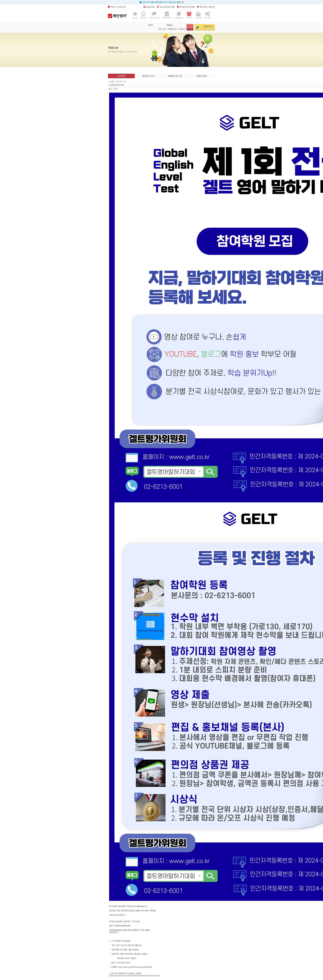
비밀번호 (170, 25)
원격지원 (208, 15)
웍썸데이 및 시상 (175, 76)
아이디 (151, 25)
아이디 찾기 (162, 29)
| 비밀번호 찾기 (172, 29)
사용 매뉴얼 (179, 15)
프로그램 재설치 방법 (166, 7)
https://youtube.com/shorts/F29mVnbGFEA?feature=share (134, 976)
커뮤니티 (189, 15)
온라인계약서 (167, 15)
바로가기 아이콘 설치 (117, 7)
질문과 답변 (202, 76)
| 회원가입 (182, 29)
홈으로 (135, 15)
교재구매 (198, 15)
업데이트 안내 (148, 76)
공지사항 (121, 76)
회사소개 (143, 15)
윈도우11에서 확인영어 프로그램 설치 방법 (160, 2)
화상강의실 (149, 7)
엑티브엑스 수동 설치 (206, 7)
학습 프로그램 (154, 15)
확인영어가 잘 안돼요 (186, 7)
